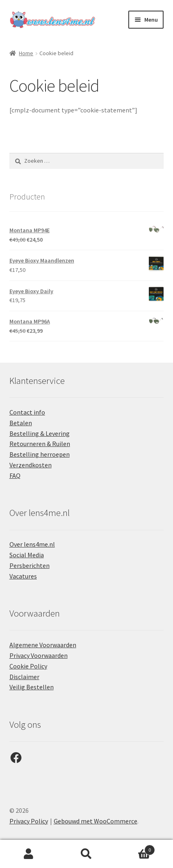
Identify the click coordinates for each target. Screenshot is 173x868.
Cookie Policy (28, 666)
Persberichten (30, 565)
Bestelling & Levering (40, 433)
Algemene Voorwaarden (43, 645)
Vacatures (23, 576)
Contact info (27, 412)
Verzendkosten (31, 465)
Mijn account (29, 854)
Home (26, 53)
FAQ (15, 475)
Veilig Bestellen (32, 687)
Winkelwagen (135, 848)
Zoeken (87, 854)
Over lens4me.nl (32, 544)
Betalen (21, 423)
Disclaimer (24, 677)
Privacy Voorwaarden (39, 655)
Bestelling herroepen (40, 454)
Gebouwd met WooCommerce (96, 821)
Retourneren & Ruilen (40, 444)
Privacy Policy (29, 821)
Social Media (27, 555)
